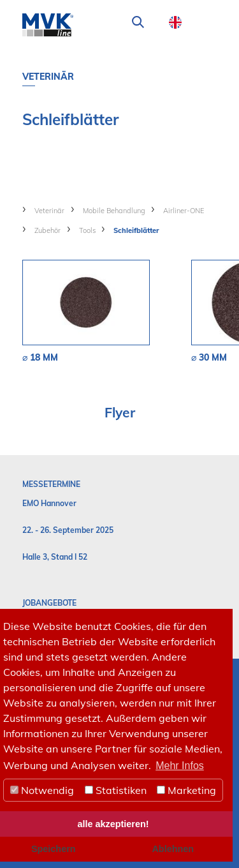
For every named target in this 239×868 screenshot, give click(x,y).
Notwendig (42, 790)
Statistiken (116, 790)
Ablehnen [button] (173, 849)
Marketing (186, 790)
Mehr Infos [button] (180, 766)
